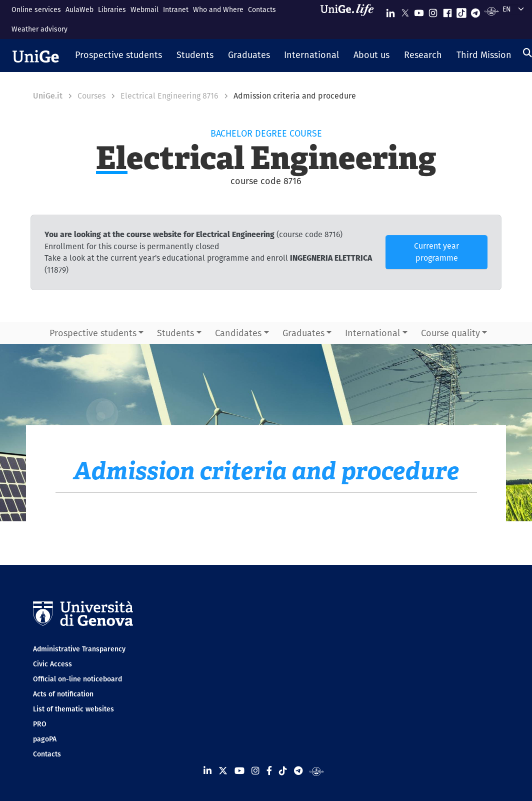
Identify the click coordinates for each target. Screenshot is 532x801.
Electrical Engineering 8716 (169, 96)
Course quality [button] (450, 333)
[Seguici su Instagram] (433, 11)
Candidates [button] (238, 333)
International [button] (372, 333)
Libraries (112, 10)
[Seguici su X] (405, 11)
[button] (119, 56)
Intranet (176, 10)
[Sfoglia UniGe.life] (350, 19)
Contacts (262, 10)
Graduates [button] (303, 333)
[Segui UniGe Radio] (492, 11)
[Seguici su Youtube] (419, 11)
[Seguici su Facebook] (447, 11)
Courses (91, 96)
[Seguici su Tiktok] (461, 11)
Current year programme (436, 252)
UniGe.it (48, 96)
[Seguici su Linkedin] (390, 11)
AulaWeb (79, 10)
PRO (40, 724)
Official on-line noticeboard (77, 679)
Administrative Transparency (79, 649)
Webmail (144, 10)
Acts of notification (63, 694)
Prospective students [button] (93, 333)
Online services (36, 10)
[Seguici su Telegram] (475, 11)
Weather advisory (39, 29)
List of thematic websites (73, 709)
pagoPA (45, 739)
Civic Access (52, 664)
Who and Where (218, 10)
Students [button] (175, 333)
